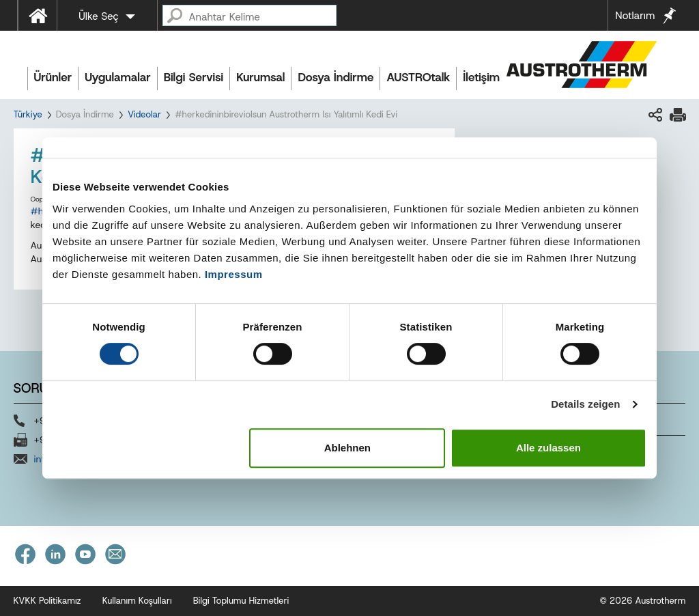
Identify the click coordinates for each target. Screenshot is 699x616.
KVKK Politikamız (47, 601)
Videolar (144, 114)
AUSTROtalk (418, 77)
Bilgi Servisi (194, 77)
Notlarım (635, 16)
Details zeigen (585, 404)
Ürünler (53, 77)
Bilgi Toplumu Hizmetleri (241, 601)
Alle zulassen (548, 448)
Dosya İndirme (336, 77)
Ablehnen (347, 448)
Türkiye (28, 114)
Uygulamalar (118, 77)
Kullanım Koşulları (137, 601)
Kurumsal (260, 77)
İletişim (481, 77)
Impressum (234, 274)
